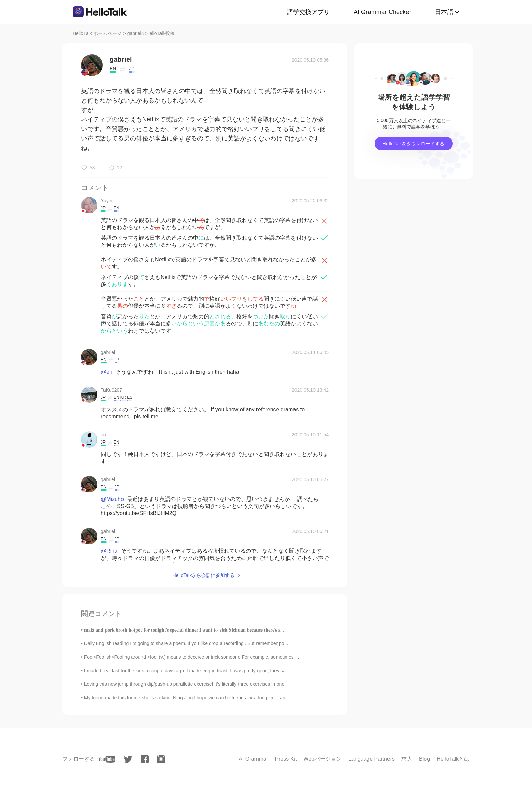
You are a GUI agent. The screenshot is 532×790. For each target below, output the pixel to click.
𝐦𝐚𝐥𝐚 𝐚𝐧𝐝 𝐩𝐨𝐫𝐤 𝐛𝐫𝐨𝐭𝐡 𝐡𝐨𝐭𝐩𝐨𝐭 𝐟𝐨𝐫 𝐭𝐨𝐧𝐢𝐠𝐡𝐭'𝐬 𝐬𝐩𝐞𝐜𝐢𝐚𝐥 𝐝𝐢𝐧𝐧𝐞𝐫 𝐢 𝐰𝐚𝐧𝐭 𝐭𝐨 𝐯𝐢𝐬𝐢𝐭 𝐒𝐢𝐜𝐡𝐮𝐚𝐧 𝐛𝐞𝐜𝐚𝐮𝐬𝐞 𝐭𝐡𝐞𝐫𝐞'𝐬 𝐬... (184, 630)
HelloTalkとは (453, 759)
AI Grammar (253, 759)
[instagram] (161, 759)
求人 (407, 759)
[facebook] (145, 759)
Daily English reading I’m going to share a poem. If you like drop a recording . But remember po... (186, 643)
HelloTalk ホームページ (97, 33)
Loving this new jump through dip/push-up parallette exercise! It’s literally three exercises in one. (185, 684)
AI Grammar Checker (382, 12)
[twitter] (128, 759)
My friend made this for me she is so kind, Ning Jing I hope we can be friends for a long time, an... (187, 698)
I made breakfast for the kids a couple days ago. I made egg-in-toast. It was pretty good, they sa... (187, 671)
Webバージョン (322, 759)
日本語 (444, 12)
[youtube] (107, 759)
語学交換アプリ (308, 12)
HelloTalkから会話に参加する (203, 575)
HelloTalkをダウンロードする (414, 144)
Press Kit (286, 759)
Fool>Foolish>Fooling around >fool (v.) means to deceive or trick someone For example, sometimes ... (192, 657)
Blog (424, 759)
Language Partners (372, 759)
